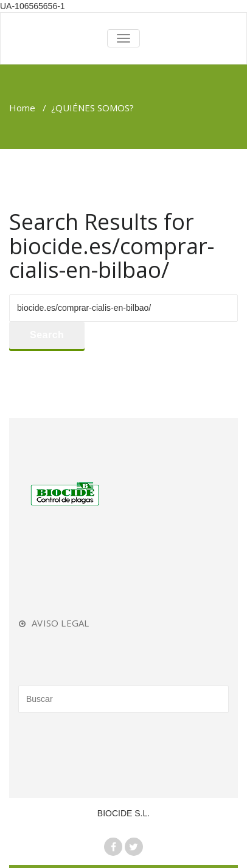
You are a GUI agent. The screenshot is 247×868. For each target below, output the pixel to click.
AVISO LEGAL (60, 623)
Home (22, 108)
